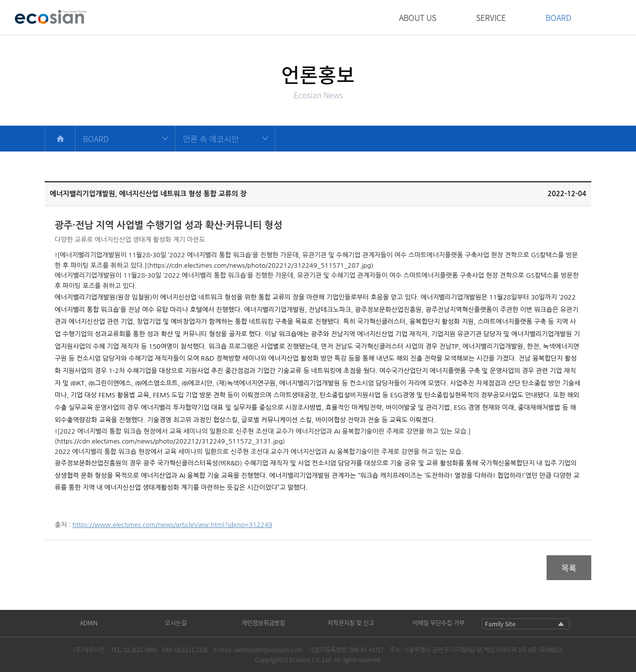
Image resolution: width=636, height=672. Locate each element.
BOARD (558, 17)
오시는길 (176, 623)
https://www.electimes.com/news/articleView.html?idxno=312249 (172, 525)
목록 (569, 568)
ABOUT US (418, 17)
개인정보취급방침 (263, 623)
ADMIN (89, 623)
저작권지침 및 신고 (351, 623)
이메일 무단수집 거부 (438, 623)
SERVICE (491, 17)
